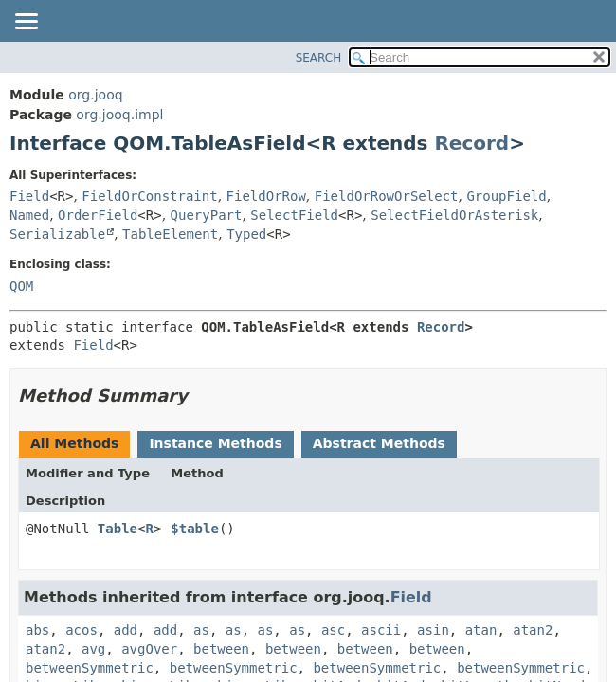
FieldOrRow (266, 196)
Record (471, 143)
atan (481, 630)
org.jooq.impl (119, 115)
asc (333, 630)
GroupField (506, 196)
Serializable (57, 234)
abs (37, 630)
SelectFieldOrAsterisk (454, 215)
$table (195, 529)
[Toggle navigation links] (26, 23)
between (221, 649)
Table (118, 529)
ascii (381, 630)
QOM (21, 286)
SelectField (294, 215)
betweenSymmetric (90, 668)
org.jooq (95, 95)
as (201, 630)
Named (29, 215)
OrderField (98, 215)
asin (433, 630)
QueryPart (207, 215)
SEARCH (319, 58)
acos (82, 630)
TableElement (170, 234)
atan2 (533, 630)
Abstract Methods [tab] (379, 443)
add (126, 630)
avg (93, 649)
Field (29, 196)
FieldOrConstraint (149, 196)
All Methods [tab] (74, 443)
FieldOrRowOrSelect (387, 196)
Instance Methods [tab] (215, 443)
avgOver (149, 649)
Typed (246, 234)
